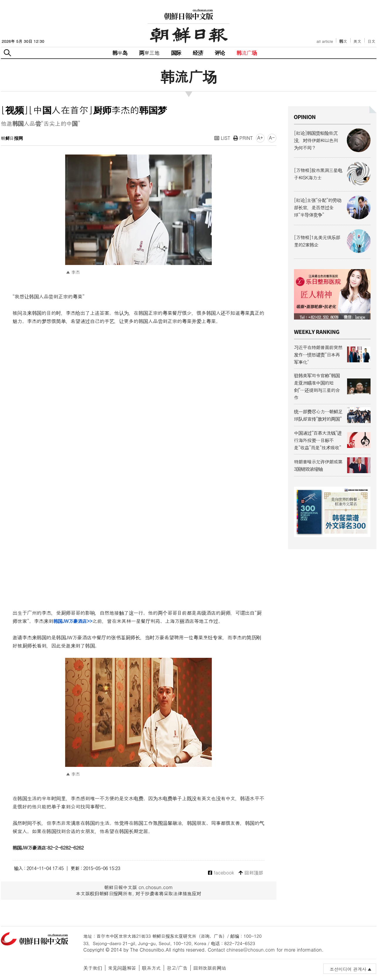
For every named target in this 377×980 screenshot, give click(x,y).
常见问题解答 (122, 968)
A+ (260, 138)
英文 (357, 41)
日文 (372, 41)
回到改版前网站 (210, 968)
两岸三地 (149, 53)
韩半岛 (120, 53)
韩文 (343, 41)
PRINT (243, 138)
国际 (176, 53)
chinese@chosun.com (251, 950)
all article (325, 41)
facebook (221, 873)
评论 (220, 53)
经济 (198, 53)
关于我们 (93, 968)
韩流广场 (247, 53)
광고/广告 (177, 968)
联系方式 (151, 968)
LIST (222, 138)
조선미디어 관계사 (348, 969)
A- (272, 138)
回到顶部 (251, 873)
